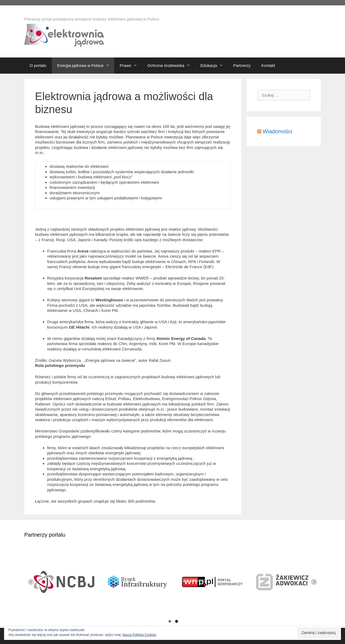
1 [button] (170, 622)
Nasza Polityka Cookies (139, 635)
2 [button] (177, 622)
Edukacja (214, 66)
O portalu (38, 65)
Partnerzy (242, 65)
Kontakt (268, 65)
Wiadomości (277, 131)
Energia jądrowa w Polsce (86, 66)
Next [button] (314, 582)
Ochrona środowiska (171, 66)
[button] (109, 66)
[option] (61, 582)
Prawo (131, 66)
